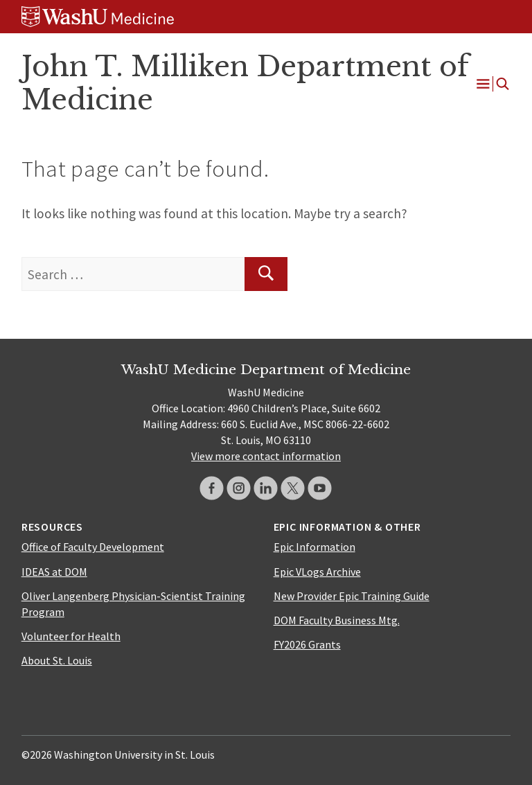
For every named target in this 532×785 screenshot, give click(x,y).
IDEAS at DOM (54, 572)
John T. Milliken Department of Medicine (245, 83)
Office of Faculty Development (93, 547)
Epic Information (314, 547)
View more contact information (266, 456)
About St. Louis (57, 660)
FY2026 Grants (307, 644)
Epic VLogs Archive (317, 572)
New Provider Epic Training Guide (352, 596)
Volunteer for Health (71, 636)
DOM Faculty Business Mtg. (337, 620)
